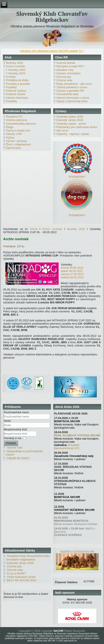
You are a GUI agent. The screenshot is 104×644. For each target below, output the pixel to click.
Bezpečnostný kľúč (15, 429)
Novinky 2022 (76, 229)
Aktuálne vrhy (65, 70)
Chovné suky (64, 80)
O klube (11, 77)
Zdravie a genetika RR (70, 91)
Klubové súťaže (16, 94)
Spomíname (14, 148)
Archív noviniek (16, 66)
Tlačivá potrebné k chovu (72, 87)
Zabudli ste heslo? (18, 458)
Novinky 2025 (17, 70)
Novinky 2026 (15, 63)
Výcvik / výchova (16, 141)
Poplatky (12, 87)
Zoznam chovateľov (69, 73)
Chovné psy (64, 77)
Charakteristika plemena (21, 124)
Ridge (10, 127)
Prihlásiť (11, 443)
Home (34, 229)
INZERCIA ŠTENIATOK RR (77, 552)
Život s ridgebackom (19, 144)
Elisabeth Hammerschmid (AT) (67, 447)
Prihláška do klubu (17, 80)
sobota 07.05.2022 (72, 274)
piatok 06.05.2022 (72, 271)
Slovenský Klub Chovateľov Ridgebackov (52, 17)
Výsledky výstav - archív (71, 124)
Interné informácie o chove (73, 98)
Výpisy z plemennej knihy (72, 101)
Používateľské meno (16, 412)
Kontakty (12, 101)
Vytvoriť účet (14, 448)
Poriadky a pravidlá (18, 84)
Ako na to (62, 130)
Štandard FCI (14, 117)
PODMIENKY (77, 177)
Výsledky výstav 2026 (70, 117)
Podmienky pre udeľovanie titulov (77, 127)
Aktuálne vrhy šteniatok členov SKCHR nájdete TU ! (52, 51)
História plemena (17, 120)
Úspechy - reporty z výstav (73, 134)
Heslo (7, 421)
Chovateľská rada (67, 94)
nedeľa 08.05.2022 (72, 277)
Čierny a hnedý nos (18, 130)
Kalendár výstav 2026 (70, 120)
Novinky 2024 (17, 73)
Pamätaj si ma (13, 438)
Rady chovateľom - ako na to (74, 84)
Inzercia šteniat (66, 63)
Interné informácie (17, 98)
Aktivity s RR (14, 134)
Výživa (10, 138)
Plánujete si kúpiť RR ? (71, 66)
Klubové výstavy (16, 91)
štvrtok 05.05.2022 (72, 268)
